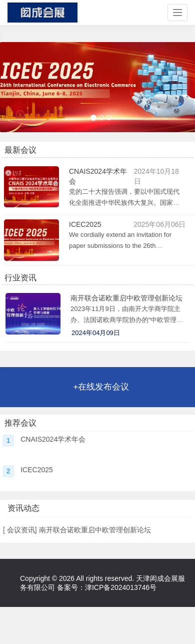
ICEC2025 (85, 224)
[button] (15, 87)
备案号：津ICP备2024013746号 (107, 587)
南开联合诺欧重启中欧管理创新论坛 (126, 298)
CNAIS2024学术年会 (53, 439)
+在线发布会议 (101, 387)
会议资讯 (20, 530)
